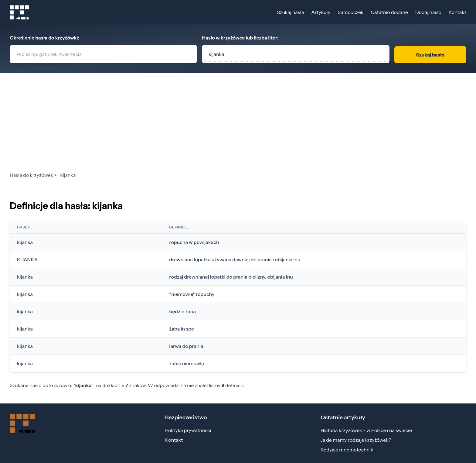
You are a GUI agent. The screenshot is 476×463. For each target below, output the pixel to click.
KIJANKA (27, 259)
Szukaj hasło (430, 55)
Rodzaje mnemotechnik (347, 450)
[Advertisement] (238, 126)
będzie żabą (182, 311)
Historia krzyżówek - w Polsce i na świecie (366, 430)
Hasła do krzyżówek (31, 175)
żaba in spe (182, 329)
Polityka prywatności (188, 430)
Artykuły (321, 12)
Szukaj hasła (290, 12)
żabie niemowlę (187, 363)
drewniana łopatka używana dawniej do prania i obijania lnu (235, 259)
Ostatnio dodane (389, 12)
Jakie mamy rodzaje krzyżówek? (356, 440)
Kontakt (457, 12)
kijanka (25, 242)
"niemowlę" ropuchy (192, 294)
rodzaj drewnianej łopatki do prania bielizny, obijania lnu (231, 277)
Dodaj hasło (428, 12)
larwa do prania (186, 346)
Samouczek (350, 12)
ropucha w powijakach (194, 242)
